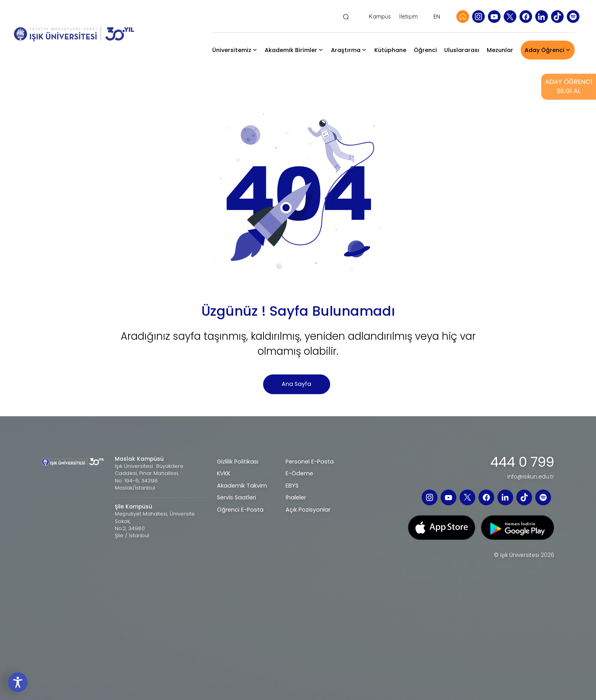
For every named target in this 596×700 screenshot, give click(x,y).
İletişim (408, 17)
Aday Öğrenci (545, 50)
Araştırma (346, 50)
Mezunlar (500, 50)
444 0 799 (522, 462)
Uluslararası (462, 50)
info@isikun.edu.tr (531, 477)
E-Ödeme (299, 473)
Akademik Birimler (291, 50)
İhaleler (296, 497)
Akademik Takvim (242, 486)
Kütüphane (390, 50)
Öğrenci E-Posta (240, 510)
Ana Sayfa (296, 384)
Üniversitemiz (232, 50)
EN (437, 17)
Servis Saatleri (236, 497)
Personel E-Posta (310, 462)
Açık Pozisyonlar (308, 510)
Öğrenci (425, 50)
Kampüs (380, 17)
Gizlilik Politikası (238, 462)
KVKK (224, 473)
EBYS (292, 486)
